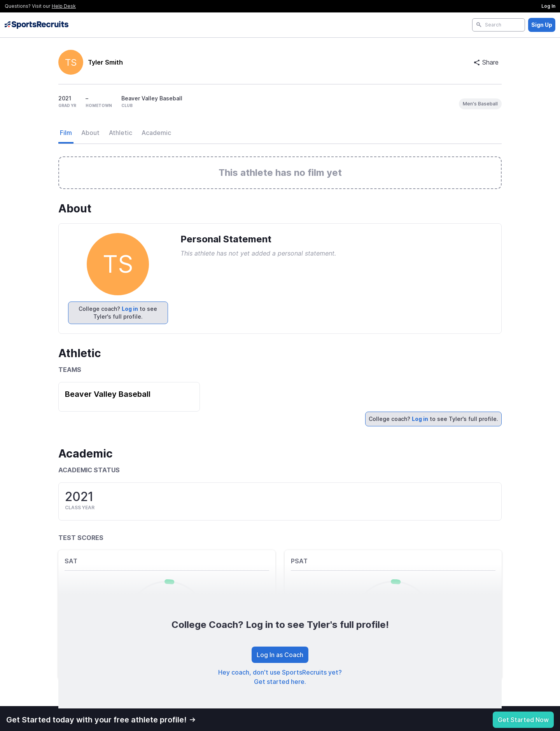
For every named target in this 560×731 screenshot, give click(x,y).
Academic (156, 133)
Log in (130, 309)
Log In (548, 6)
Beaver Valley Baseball (108, 394)
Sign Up (542, 25)
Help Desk (64, 6)
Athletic (121, 133)
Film (66, 133)
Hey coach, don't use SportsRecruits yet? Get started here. (280, 677)
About (90, 133)
